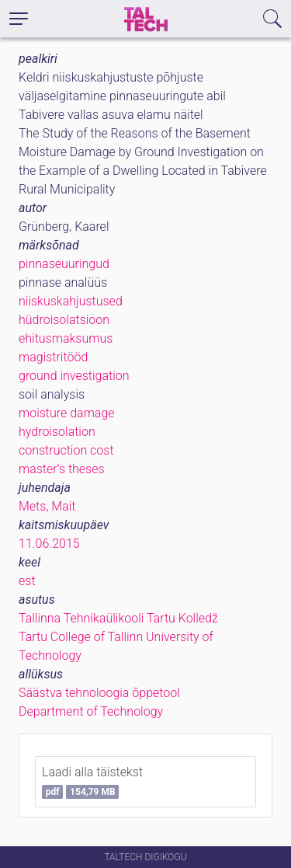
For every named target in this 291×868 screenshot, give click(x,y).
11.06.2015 (49, 544)
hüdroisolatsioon (64, 320)
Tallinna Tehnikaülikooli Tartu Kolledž (118, 618)
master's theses (62, 469)
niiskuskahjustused (71, 301)
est (27, 581)
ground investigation (74, 376)
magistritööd (53, 357)
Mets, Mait (47, 506)
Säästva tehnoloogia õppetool (99, 693)
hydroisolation (57, 432)
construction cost (66, 450)
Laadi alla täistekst (92, 782)
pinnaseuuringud (64, 264)
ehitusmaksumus (66, 338)
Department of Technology (91, 711)
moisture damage (67, 413)
